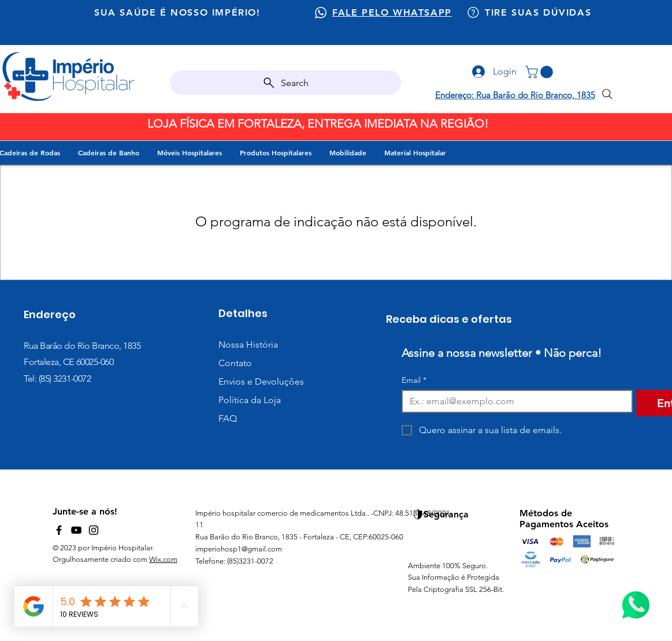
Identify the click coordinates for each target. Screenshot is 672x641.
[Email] (514, 401)
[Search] (285, 83)
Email (414, 380)
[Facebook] (59, 530)
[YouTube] (76, 530)
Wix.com (163, 559)
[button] (541, 72)
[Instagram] (94, 530)
